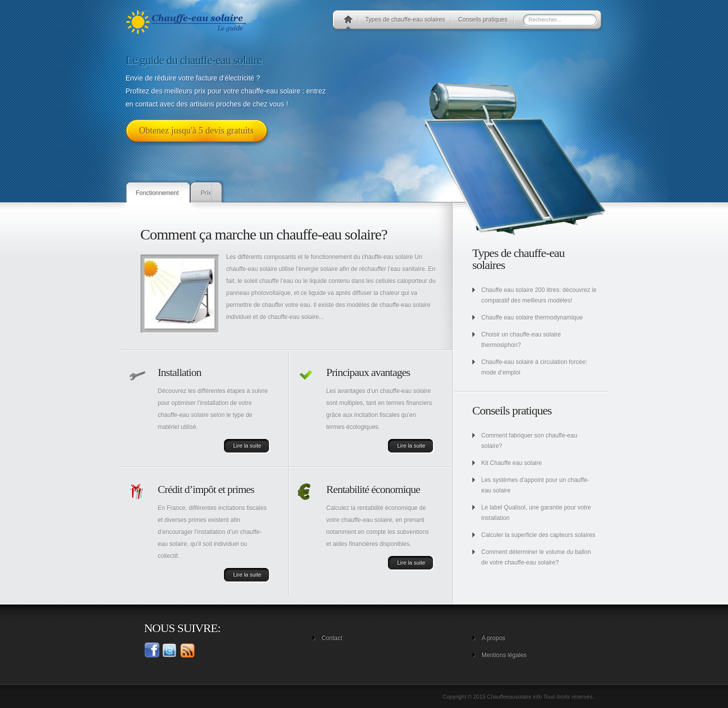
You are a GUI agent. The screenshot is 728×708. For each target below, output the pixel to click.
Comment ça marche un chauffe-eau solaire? (264, 234)
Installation (180, 372)
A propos (493, 638)
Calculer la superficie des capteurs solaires (538, 535)
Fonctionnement (157, 193)
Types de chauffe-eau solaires (405, 19)
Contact (332, 638)
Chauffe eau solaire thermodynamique (532, 317)
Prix (206, 193)
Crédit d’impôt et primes (206, 489)
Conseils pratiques (483, 19)
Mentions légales (504, 655)
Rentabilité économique (373, 489)
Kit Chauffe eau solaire (512, 463)
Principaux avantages (368, 372)
